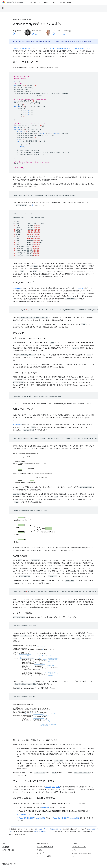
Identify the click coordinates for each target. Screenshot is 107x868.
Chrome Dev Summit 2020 (22, 48)
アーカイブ (40, 853)
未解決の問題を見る (8, 850)
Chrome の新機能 (66, 2)
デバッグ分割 (17, 425)
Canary (48, 787)
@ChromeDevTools (23, 815)
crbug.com (45, 808)
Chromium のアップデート (45, 847)
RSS (73, 856)
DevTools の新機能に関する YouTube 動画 (31, 818)
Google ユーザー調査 (52, 41)
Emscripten (17, 288)
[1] (33, 205)
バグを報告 (6, 847)
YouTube (75, 850)
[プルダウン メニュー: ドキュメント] (40, 2)
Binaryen (81, 288)
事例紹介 (47, 2)
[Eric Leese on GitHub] (54, 34)
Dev (53, 787)
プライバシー (13, 864)
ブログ (55, 2)
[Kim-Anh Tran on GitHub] (36, 34)
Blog (4, 8)
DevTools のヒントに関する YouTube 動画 (65, 818)
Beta (58, 787)
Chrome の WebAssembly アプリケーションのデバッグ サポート (71, 48)
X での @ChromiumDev (79, 847)
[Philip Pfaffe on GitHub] (14, 34)
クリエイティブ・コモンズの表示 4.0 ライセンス (50, 829)
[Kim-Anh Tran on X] (33, 34)
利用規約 (5, 864)
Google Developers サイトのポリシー (44, 831)
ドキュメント (34, 2)
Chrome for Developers (20, 19)
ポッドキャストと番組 (44, 856)
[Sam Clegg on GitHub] (64, 34)
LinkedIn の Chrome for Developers (83, 853)
